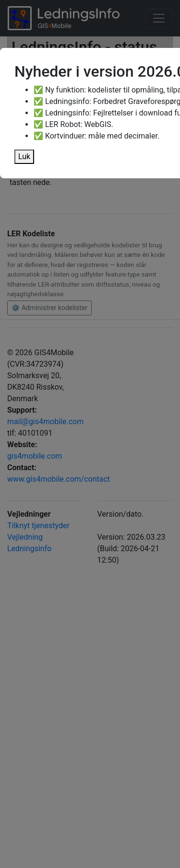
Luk (24, 156)
